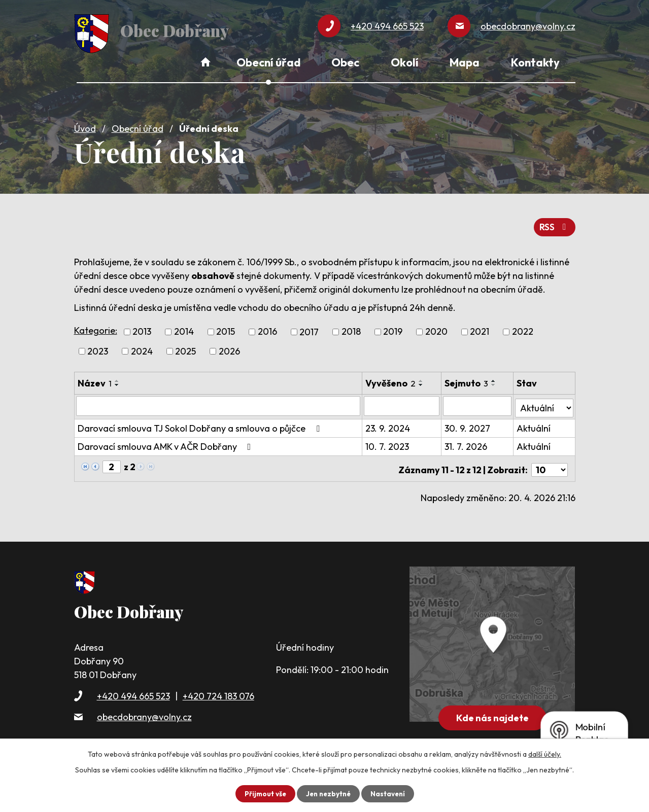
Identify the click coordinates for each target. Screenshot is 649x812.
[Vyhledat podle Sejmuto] (478, 402)
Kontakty (535, 62)
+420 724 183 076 (218, 687)
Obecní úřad (138, 125)
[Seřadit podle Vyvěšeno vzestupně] (422, 377)
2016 (267, 328)
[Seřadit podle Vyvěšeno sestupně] (422, 381)
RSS (554, 223)
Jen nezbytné (328, 793)
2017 (309, 328)
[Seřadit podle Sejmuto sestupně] (494, 381)
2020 (436, 328)
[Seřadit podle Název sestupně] (117, 381)
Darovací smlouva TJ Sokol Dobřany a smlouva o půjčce (201, 422)
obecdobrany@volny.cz (144, 708)
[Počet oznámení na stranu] (550, 461)
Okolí (405, 62)
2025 (185, 347)
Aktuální (534, 422)
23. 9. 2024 (389, 422)
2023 (98, 347)
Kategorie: (96, 326)
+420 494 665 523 (133, 687)
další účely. (545, 754)
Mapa (465, 62)
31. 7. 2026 (466, 440)
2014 (184, 328)
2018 (351, 328)
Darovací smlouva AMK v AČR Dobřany (166, 440)
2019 (393, 328)
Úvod (85, 125)
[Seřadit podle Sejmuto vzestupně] (494, 377)
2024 (142, 347)
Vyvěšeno (391, 379)
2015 (226, 328)
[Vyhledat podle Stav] (544, 401)
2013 (142, 328)
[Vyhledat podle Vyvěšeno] (403, 402)
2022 (523, 328)
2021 (480, 328)
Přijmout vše (263, 793)
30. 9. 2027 (468, 422)
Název (95, 379)
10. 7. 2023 (388, 440)
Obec (345, 62)
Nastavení (390, 793)
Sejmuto (467, 379)
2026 (229, 347)
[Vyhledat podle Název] (219, 402)
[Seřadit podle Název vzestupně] (117, 377)
